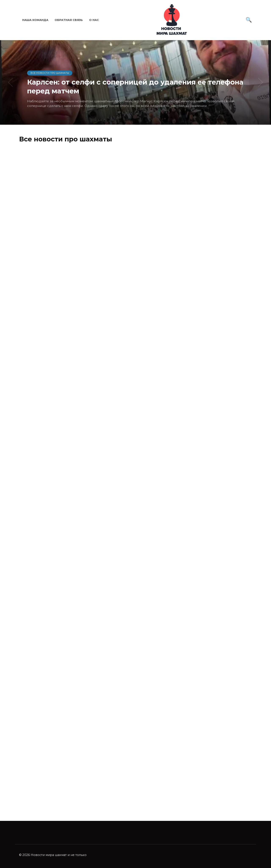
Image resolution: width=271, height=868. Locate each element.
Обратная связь (69, 20)
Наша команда (35, 20)
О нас (94, 20)
